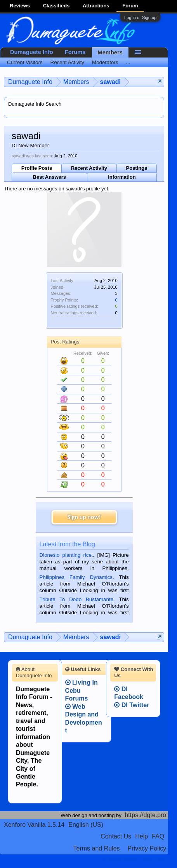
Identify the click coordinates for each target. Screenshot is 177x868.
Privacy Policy (147, 848)
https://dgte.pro (145, 815)
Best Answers (50, 177)
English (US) (86, 825)
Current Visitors (25, 62)
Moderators (105, 62)
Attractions (96, 6)
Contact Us (116, 836)
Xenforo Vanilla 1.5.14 (34, 825)
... (128, 62)
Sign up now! (84, 517)
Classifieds (56, 6)
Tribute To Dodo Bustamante (76, 599)
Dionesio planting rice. (66, 555)
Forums (75, 52)
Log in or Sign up (140, 17)
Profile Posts (37, 168)
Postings (137, 168)
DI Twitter (132, 705)
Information (122, 177)
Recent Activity (89, 168)
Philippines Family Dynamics (76, 577)
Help (141, 836)
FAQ (158, 836)
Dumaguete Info (32, 52)
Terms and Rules (97, 848)
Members (110, 52)
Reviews (20, 6)
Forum (130, 6)
